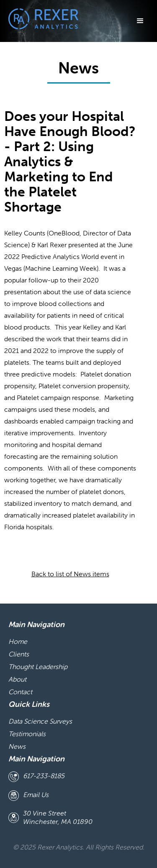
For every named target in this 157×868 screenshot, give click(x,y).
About (17, 679)
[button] (140, 21)
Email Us (36, 795)
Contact (20, 692)
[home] (41, 19)
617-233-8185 (44, 776)
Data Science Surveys (40, 721)
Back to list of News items (70, 574)
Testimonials (27, 734)
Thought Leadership (38, 667)
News (17, 746)
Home (18, 641)
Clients (19, 654)
